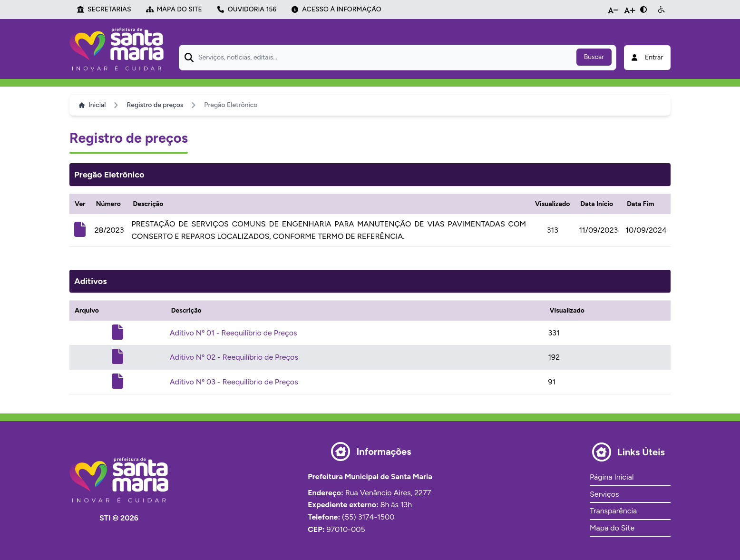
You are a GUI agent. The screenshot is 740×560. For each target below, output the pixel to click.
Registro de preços (155, 105)
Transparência (613, 511)
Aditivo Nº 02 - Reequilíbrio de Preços (234, 357)
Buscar (594, 57)
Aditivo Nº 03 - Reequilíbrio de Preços (234, 382)
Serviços (604, 494)
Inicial (92, 105)
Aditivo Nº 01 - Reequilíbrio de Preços (234, 333)
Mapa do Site (612, 528)
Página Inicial (612, 477)
